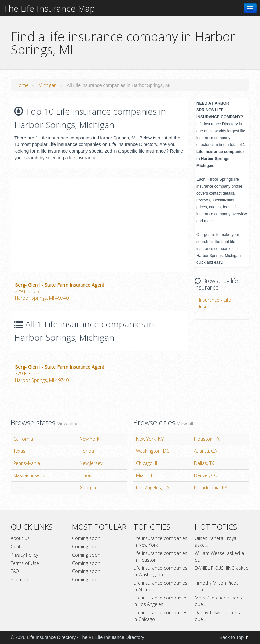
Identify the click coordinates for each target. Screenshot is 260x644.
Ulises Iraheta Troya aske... (215, 542)
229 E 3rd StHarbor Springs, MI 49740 (60, 291)
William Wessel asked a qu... (219, 556)
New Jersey (91, 463)
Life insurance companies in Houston (160, 556)
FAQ (15, 571)
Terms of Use (25, 563)
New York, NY (150, 439)
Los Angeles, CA (152, 488)
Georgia (88, 488)
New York (89, 439)
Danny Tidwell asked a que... (218, 616)
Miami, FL (146, 475)
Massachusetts (29, 475)
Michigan (48, 85)
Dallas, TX (204, 463)
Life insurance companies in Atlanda (160, 586)
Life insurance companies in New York (160, 542)
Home (22, 85)
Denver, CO (206, 475)
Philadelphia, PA (211, 488)
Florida (87, 451)
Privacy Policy (24, 555)
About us (20, 538)
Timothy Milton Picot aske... (216, 586)
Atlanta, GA (206, 451)
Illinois (86, 475)
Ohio (18, 488)
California (23, 439)
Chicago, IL (147, 463)
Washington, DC (153, 451)
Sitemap (19, 580)
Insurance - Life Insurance (215, 303)
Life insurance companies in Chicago (160, 616)
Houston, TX (207, 439)
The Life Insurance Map (49, 8)
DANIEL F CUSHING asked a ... (222, 571)
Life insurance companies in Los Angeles (160, 601)
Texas (19, 451)
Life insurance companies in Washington (160, 571)
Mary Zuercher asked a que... (219, 601)
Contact (19, 547)
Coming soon (86, 538)
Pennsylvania (27, 463)
